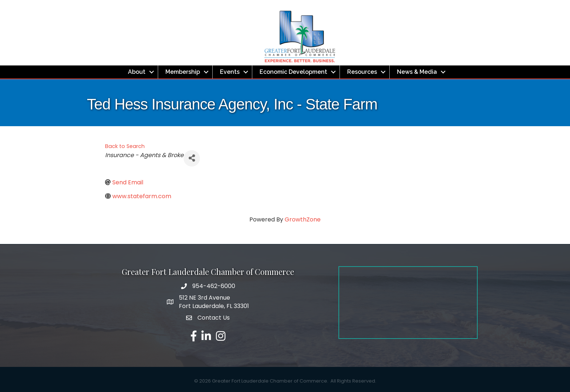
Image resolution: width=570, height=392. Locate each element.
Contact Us (214, 318)
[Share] (192, 158)
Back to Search (125, 146)
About (137, 72)
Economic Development (293, 72)
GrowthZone (303, 219)
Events (230, 72)
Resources (362, 72)
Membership (183, 72)
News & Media (417, 72)
